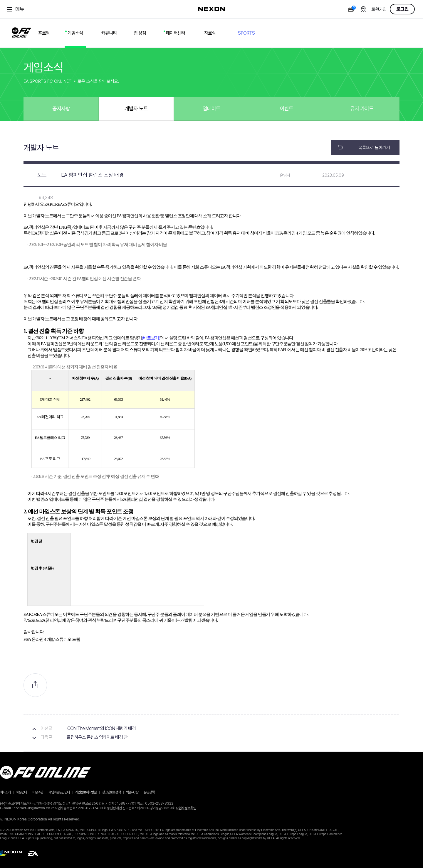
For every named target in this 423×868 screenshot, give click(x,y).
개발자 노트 (136, 108)
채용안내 (21, 792)
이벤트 (287, 108)
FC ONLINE (21, 31)
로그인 (402, 9)
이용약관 (38, 792)
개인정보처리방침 (86, 792)
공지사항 (61, 108)
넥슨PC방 (132, 792)
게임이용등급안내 (59, 792)
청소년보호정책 (111, 792)
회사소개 (5, 792)
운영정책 (149, 792)
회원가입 (379, 10)
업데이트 (211, 108)
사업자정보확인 (186, 808)
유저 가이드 (362, 108)
